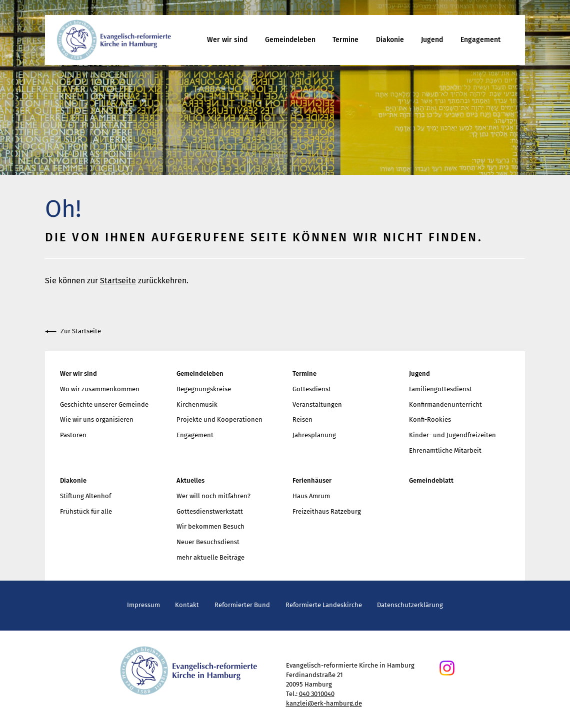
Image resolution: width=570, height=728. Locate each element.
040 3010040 (317, 694)
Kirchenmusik (197, 404)
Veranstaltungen (317, 404)
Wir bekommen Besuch (210, 526)
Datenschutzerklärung (410, 605)
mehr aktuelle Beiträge (210, 557)
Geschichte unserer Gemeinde (104, 404)
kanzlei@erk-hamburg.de (324, 703)
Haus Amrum (311, 496)
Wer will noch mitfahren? (213, 496)
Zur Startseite (73, 332)
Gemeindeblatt (431, 480)
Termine (345, 40)
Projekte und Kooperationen (219, 419)
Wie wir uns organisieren (97, 419)
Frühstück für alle (86, 511)
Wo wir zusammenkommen (100, 389)
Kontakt (187, 605)
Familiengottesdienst (440, 389)
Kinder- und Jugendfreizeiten (452, 435)
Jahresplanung (314, 435)
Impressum (143, 605)
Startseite (118, 281)
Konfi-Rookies (430, 419)
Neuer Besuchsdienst (208, 542)
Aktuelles (190, 480)
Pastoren (73, 435)
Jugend (432, 40)
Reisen (302, 419)
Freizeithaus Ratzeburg (327, 511)
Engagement (480, 40)
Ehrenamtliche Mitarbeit (445, 450)
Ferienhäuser (312, 480)
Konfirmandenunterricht (445, 404)
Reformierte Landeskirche (324, 605)
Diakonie (390, 40)
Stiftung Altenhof (85, 496)
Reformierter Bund (242, 605)
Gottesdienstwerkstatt (210, 511)
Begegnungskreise (204, 389)
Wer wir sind (227, 40)
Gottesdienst (312, 389)
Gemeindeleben (290, 40)
